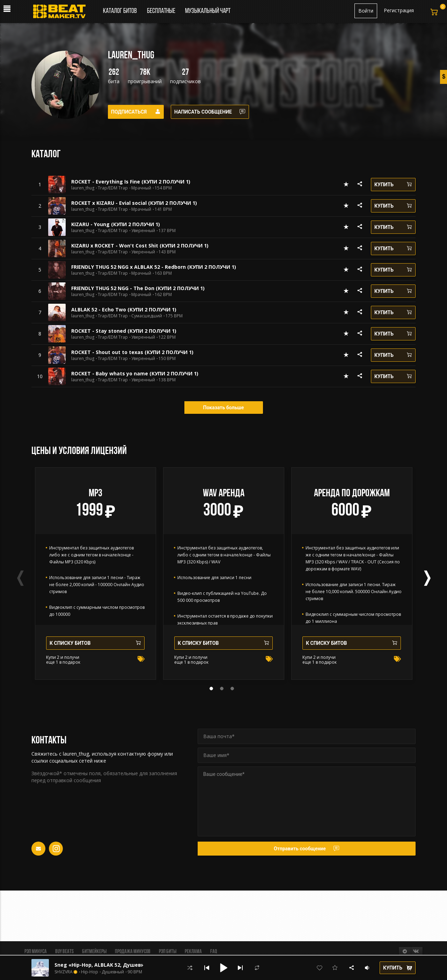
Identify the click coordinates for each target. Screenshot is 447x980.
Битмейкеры (94, 952)
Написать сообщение (210, 112)
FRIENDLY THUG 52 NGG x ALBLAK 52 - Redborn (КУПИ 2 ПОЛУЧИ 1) (154, 267)
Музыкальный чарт (208, 11)
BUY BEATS (64, 952)
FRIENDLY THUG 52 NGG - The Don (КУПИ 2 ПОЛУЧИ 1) (138, 288)
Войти (366, 11)
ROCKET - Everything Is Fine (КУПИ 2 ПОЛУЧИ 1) (131, 182)
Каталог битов (120, 11)
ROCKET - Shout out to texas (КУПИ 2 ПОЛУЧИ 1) (132, 352)
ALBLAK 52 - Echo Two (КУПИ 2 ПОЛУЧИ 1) (124, 309)
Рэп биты (168, 952)
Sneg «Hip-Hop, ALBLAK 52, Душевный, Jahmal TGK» (121, 965)
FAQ (214, 952)
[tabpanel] (96, 574)
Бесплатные (162, 11)
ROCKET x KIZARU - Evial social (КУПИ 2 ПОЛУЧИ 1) (134, 203)
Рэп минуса (36, 952)
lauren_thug (83, 188)
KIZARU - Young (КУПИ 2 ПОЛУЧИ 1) (116, 224)
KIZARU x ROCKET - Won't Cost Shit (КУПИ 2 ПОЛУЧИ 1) (140, 246)
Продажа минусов (133, 952)
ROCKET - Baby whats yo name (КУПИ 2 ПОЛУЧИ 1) (135, 373)
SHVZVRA (64, 972)
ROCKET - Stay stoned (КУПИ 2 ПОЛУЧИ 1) (124, 331)
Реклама (193, 952)
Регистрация (399, 10)
